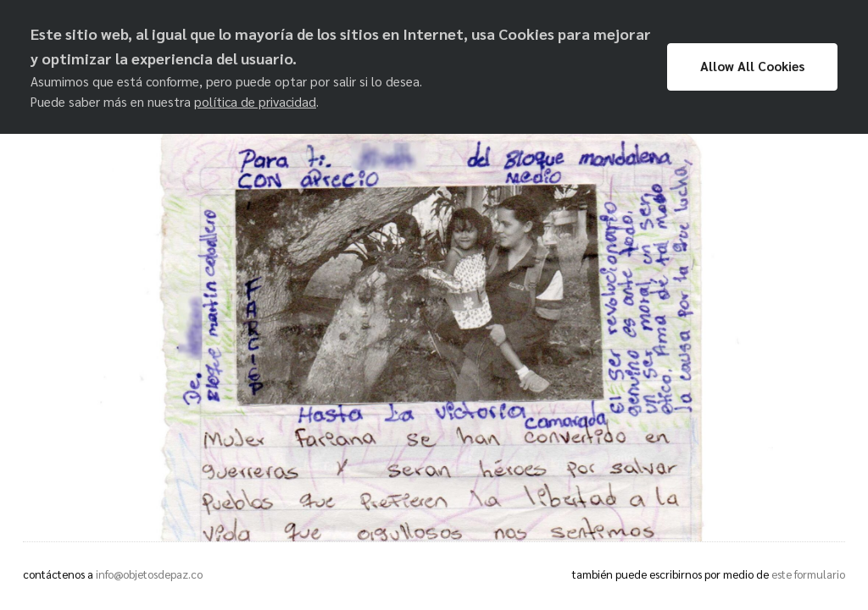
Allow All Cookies (752, 66)
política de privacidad (255, 102)
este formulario (808, 574)
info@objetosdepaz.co (149, 574)
